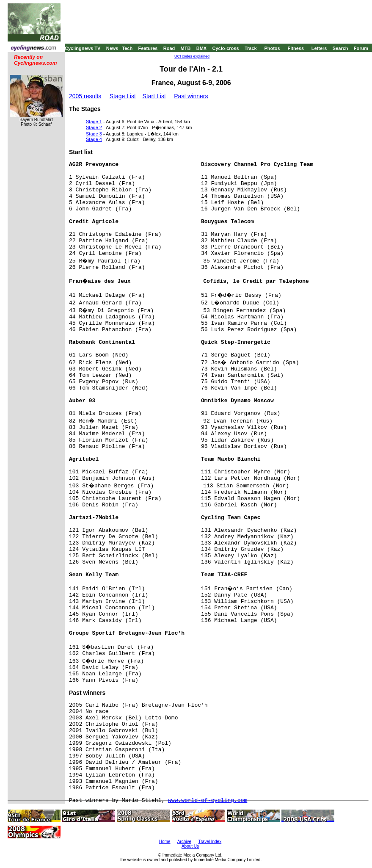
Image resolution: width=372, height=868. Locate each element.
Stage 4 (94, 139)
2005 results (85, 96)
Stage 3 (94, 134)
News (112, 48)
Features (148, 48)
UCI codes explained (192, 56)
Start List (154, 96)
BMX (201, 48)
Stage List (123, 96)
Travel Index (210, 842)
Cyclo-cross (226, 48)
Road (169, 48)
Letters (319, 48)
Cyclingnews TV (83, 48)
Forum (361, 48)
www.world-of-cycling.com (208, 800)
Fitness (296, 48)
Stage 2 (94, 127)
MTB (186, 48)
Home (165, 842)
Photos (272, 48)
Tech (127, 48)
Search (340, 48)
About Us (190, 846)
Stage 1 (94, 122)
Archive (184, 842)
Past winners (191, 96)
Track (251, 48)
